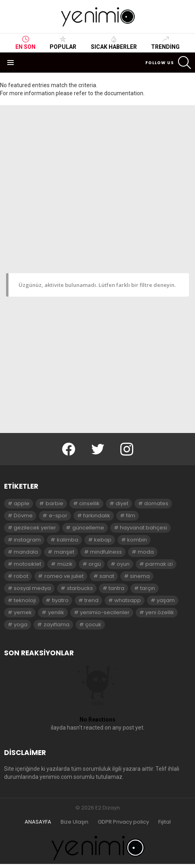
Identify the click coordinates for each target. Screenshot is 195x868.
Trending (165, 43)
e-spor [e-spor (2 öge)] (58, 516)
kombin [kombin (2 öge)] (137, 540)
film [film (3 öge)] (131, 516)
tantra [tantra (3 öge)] (116, 588)
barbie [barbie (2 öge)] (55, 503)
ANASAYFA (38, 822)
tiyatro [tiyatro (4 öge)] (60, 600)
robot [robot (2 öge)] (21, 576)
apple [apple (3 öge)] (22, 503)
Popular (63, 43)
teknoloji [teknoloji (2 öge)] (25, 600)
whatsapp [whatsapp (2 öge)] (128, 600)
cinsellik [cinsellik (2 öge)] (89, 503)
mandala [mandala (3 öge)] (26, 552)
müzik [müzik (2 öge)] (65, 564)
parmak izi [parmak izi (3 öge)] (159, 564)
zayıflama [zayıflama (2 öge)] (57, 624)
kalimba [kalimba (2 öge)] (68, 540)
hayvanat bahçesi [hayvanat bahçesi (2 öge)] (144, 528)
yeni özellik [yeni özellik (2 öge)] (160, 612)
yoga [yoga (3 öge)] (21, 624)
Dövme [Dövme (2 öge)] (23, 516)
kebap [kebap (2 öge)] (103, 540)
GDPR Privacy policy (123, 822)
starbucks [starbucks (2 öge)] (80, 588)
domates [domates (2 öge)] (156, 503)
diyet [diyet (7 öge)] (122, 503)
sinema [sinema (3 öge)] (140, 576)
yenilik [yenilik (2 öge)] (56, 612)
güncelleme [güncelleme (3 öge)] (88, 528)
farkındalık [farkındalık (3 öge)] (97, 516)
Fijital (165, 822)
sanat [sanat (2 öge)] (107, 576)
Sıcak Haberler (114, 43)
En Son (25, 43)
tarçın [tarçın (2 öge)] (148, 588)
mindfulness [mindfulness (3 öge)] (106, 552)
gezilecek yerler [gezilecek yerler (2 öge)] (35, 528)
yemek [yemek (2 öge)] (23, 612)
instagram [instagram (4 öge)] (27, 540)
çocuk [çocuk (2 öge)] (93, 624)
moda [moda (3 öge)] (146, 552)
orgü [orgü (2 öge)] (95, 564)
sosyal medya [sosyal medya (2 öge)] (32, 588)
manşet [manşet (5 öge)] (64, 552)
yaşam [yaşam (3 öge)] (166, 600)
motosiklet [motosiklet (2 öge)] (27, 564)
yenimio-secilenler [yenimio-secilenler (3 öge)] (105, 612)
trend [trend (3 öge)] (91, 600)
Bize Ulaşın (74, 822)
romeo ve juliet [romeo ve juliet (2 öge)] (64, 576)
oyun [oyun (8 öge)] (123, 564)
